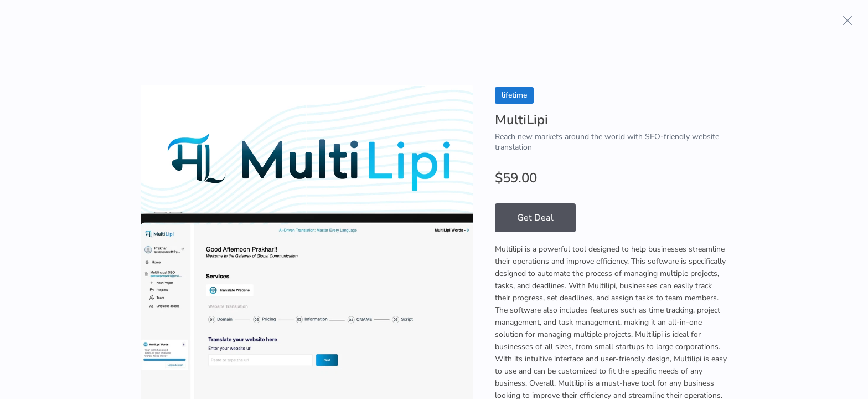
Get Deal (535, 218)
